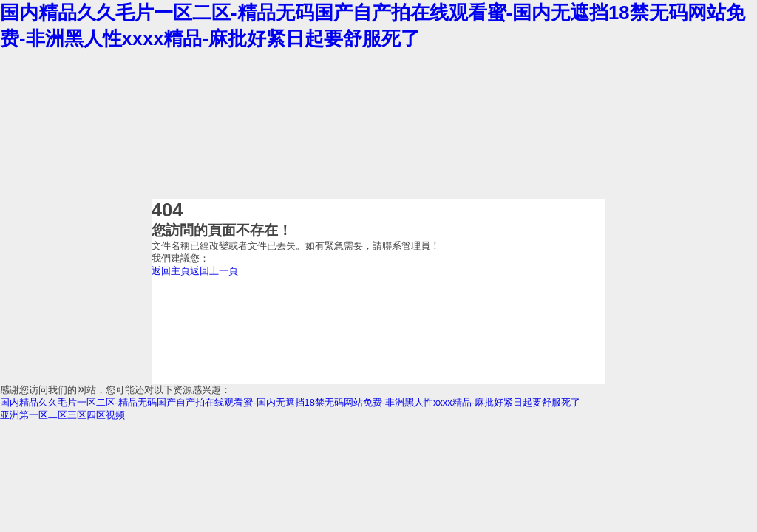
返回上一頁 (214, 271)
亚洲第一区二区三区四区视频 (62, 415)
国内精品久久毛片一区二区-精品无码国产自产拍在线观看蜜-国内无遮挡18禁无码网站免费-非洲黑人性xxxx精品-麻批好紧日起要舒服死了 (290, 402)
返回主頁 (171, 271)
